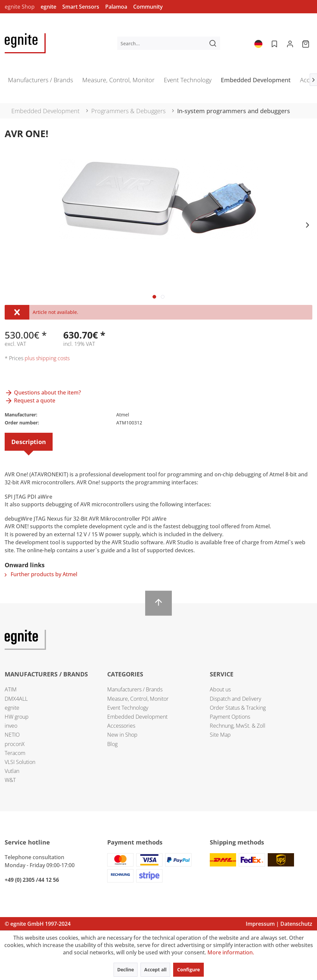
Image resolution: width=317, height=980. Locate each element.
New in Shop (122, 735)
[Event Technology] (188, 82)
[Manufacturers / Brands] (40, 82)
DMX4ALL (16, 699)
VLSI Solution (20, 762)
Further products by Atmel (41, 574)
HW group (17, 717)
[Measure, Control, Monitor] (118, 82)
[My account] (290, 43)
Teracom (15, 753)
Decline (126, 970)
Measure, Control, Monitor (138, 699)
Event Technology (128, 708)
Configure (188, 970)
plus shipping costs (47, 358)
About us (220, 689)
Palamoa (116, 7)
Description (29, 442)
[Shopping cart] (306, 43)
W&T (10, 780)
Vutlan (12, 771)
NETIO (12, 735)
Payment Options (230, 717)
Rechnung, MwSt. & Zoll (238, 726)
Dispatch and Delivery (235, 699)
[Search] (213, 43)
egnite (48, 7)
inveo (11, 726)
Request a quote (30, 400)
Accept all (155, 970)
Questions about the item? (43, 392)
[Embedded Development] (256, 82)
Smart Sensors (81, 7)
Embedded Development (137, 717)
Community (148, 7)
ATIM (11, 689)
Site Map (220, 735)
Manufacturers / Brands (135, 689)
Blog (112, 744)
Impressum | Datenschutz (279, 924)
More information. (231, 952)
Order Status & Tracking (238, 708)
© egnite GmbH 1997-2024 (38, 924)
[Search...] (169, 43)
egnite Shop (20, 7)
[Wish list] (274, 43)
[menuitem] (169, 43)
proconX (15, 744)
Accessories (121, 726)
